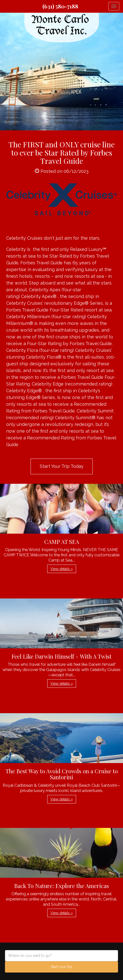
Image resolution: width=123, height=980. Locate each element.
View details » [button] (62, 569)
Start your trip (61, 967)
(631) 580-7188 (60, 6)
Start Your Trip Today (62, 466)
